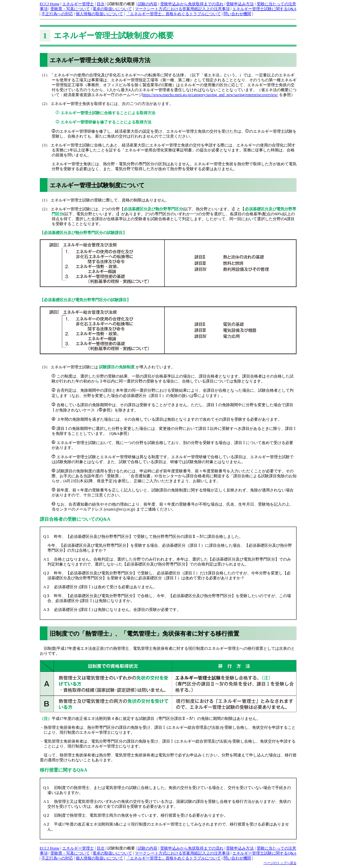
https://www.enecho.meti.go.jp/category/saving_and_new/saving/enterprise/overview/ (210, 95)
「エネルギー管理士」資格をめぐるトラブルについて (173, 14)
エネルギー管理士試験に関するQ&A (264, 9)
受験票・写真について (70, 9)
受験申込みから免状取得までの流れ (192, 4)
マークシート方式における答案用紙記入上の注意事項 (182, 9)
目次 (101, 4)
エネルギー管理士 (78, 4)
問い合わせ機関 (237, 14)
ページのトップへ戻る (280, 863)
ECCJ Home (50, 4)
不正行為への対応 (57, 14)
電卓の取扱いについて (112, 9)
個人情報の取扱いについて (99, 14)
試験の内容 (147, 4)
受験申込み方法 (240, 4)
